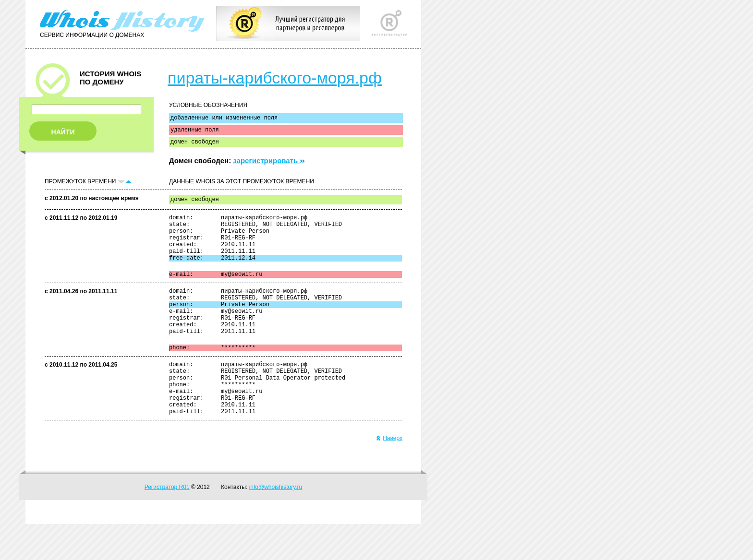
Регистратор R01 (167, 523)
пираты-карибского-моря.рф (275, 78)
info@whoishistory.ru (276, 523)
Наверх (389, 474)
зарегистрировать (269, 165)
